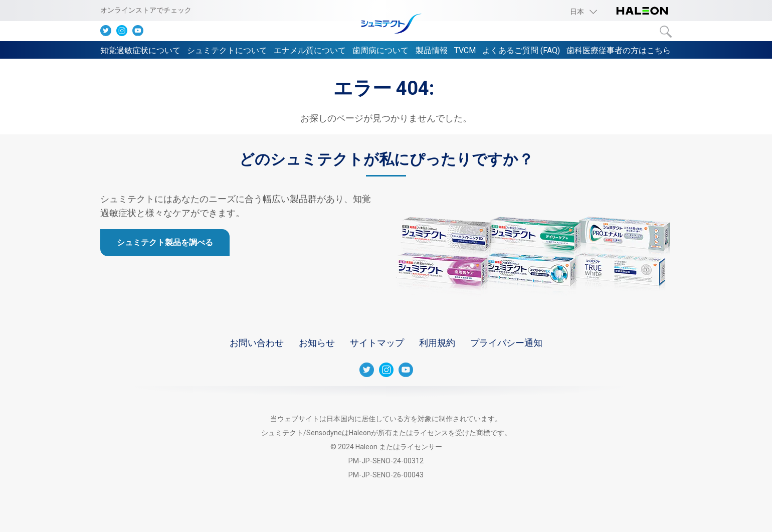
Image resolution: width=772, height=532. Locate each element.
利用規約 (437, 343)
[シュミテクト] (386, 24)
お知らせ (317, 343)
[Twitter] (108, 33)
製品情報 (432, 50)
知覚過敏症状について (140, 50)
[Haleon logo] (642, 12)
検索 (666, 32)
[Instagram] (124, 33)
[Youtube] (140, 33)
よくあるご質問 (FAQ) (521, 50)
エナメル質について (310, 50)
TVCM (465, 50)
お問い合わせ (257, 343)
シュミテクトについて (227, 50)
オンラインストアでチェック (146, 10)
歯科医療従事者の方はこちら (619, 50)
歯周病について (380, 50)
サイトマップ (377, 343)
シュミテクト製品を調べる (165, 242)
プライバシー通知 (506, 343)
